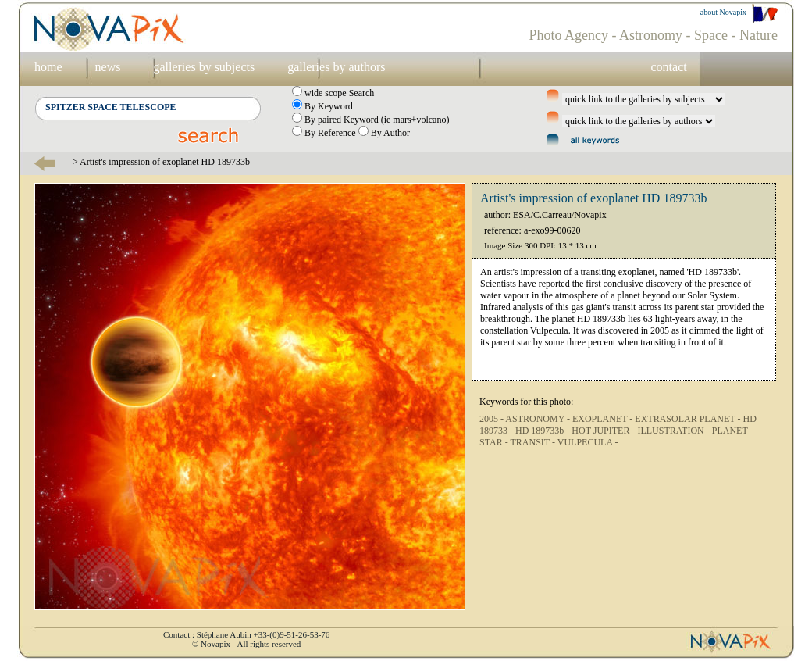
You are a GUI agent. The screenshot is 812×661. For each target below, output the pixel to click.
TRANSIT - (534, 442)
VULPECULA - (588, 442)
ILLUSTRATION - (674, 431)
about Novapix (723, 12)
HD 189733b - (543, 431)
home (48, 67)
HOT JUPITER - (604, 431)
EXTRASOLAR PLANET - (689, 419)
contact (668, 67)
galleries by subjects (204, 67)
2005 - (492, 419)
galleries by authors (336, 67)
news (108, 67)
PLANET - (733, 431)
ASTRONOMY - (539, 419)
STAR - (495, 442)
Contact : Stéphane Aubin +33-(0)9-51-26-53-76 (246, 634)
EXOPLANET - (604, 419)
